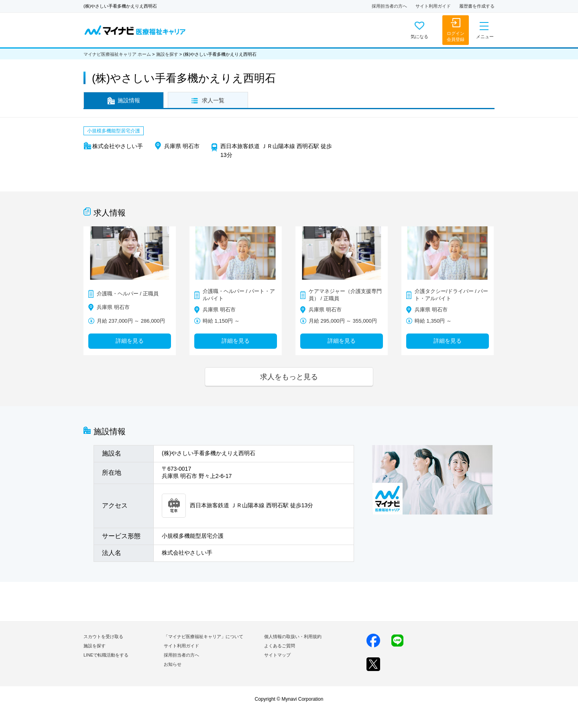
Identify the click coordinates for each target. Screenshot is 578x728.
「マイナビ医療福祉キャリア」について (204, 636)
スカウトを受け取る (103, 636)
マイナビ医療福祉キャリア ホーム (117, 54)
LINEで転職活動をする (106, 655)
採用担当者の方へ (389, 6)
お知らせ (173, 664)
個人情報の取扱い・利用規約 (293, 636)
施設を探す (167, 54)
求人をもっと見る (289, 377)
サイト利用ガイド (433, 6)
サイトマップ (277, 655)
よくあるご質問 (280, 646)
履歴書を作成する (477, 6)
